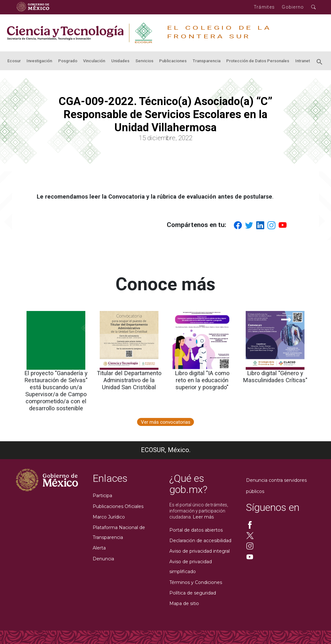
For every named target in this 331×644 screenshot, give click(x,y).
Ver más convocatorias (166, 422)
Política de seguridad (193, 593)
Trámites (264, 7)
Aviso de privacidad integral (200, 551)
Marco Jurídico (109, 517)
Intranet (303, 61)
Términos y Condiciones (196, 582)
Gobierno (293, 7)
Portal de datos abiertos (196, 530)
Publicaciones (173, 61)
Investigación (39, 61)
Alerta (99, 548)
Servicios (144, 61)
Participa (102, 496)
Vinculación (94, 61)
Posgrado (68, 61)
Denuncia (103, 559)
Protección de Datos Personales (258, 61)
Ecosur (14, 61)
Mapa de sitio (184, 603)
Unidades (120, 61)
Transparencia (207, 61)
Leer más (203, 517)
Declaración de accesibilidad (200, 541)
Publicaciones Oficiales (118, 506)
